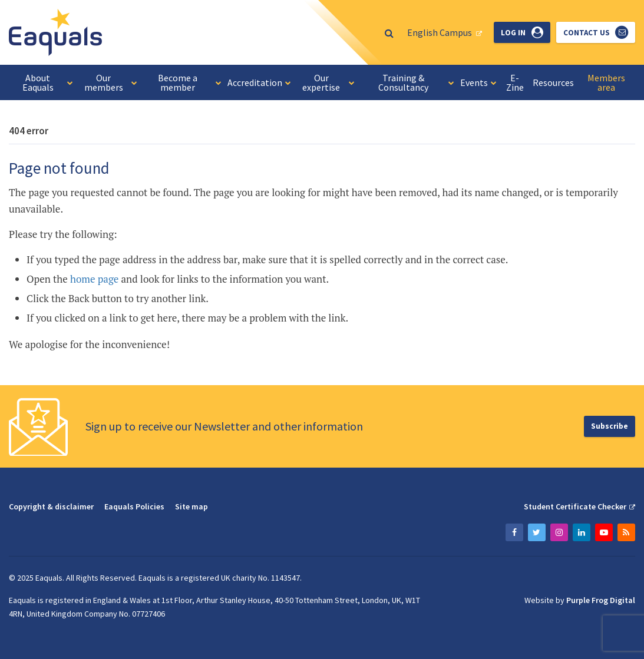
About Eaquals (48, 82)
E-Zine (515, 82)
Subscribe (610, 426)
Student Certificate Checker (575, 506)
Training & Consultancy (417, 82)
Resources (553, 82)
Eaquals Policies (134, 506)
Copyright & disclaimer (51, 506)
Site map (191, 506)
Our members (111, 82)
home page (94, 279)
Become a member (189, 82)
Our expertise (328, 82)
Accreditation (259, 82)
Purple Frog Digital (601, 600)
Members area (606, 82)
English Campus (440, 32)
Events (478, 82)
